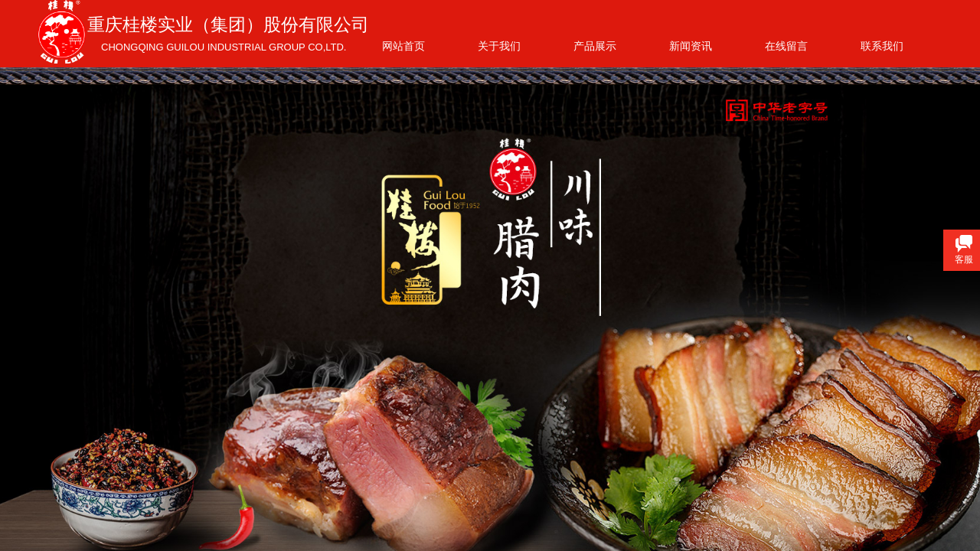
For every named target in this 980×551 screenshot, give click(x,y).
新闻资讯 (691, 46)
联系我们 (882, 46)
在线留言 (786, 46)
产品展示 (595, 46)
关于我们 (499, 46)
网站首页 (403, 46)
